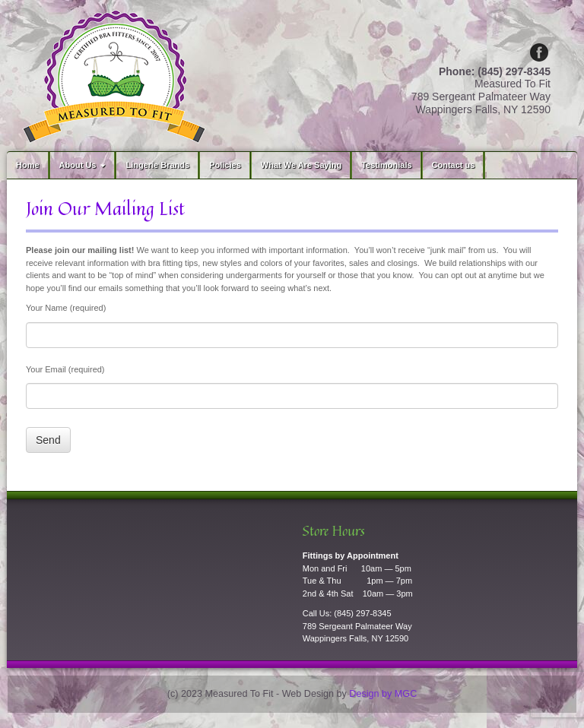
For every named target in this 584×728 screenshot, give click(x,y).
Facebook (539, 52)
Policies (225, 165)
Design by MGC (383, 694)
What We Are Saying (301, 165)
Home (28, 165)
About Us (84, 165)
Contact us (454, 165)
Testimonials (386, 165)
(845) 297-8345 (362, 613)
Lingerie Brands (157, 165)
